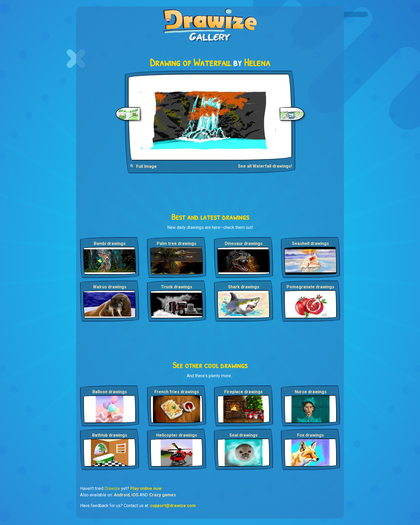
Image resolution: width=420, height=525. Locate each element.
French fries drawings (177, 392)
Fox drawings (310, 435)
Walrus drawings (110, 287)
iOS (135, 495)
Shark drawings (244, 287)
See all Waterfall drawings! (265, 166)
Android (122, 495)
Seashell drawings (310, 243)
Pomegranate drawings (310, 287)
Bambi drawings (110, 243)
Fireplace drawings (243, 392)
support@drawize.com (173, 506)
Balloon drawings (110, 392)
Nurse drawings (311, 392)
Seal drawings (243, 435)
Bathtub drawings (110, 435)
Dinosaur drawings (244, 243)
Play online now (146, 488)
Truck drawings (177, 287)
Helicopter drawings (177, 435)
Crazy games (163, 495)
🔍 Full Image (143, 166)
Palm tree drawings (177, 243)
